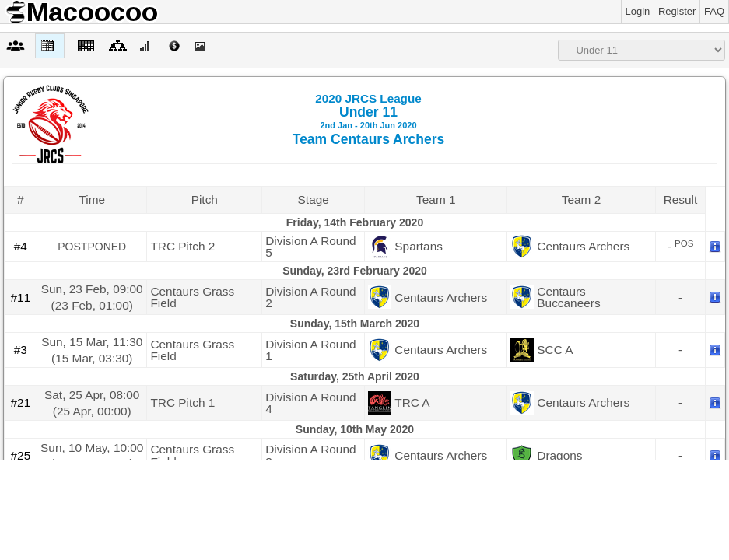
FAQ (714, 11)
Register (677, 11)
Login (638, 11)
